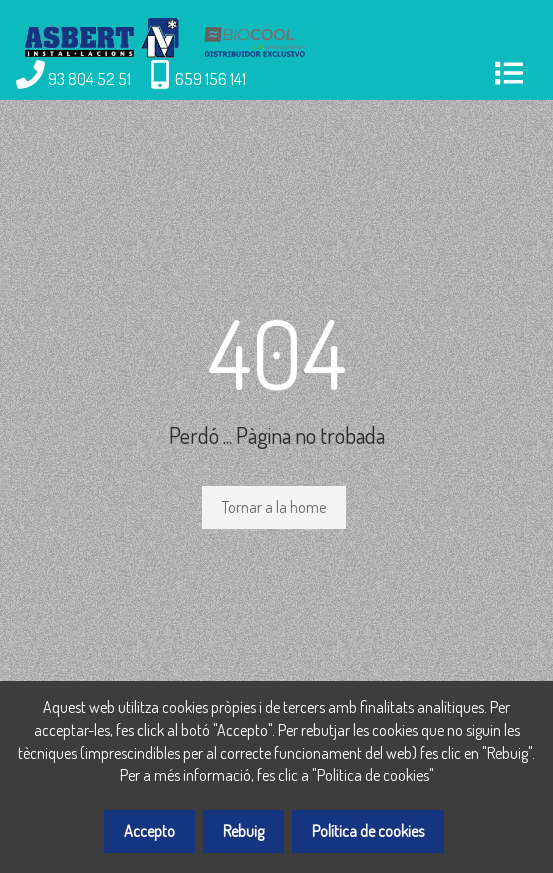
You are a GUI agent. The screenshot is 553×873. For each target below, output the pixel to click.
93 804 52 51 (89, 78)
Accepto (149, 831)
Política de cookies (368, 831)
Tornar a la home (274, 507)
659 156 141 (210, 78)
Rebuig (243, 831)
